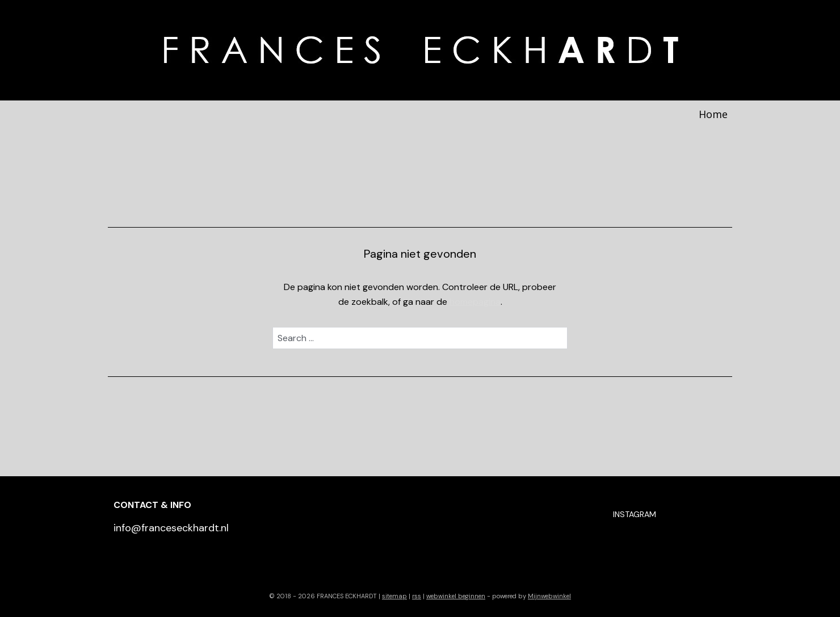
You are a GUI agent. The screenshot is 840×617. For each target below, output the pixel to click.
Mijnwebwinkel (549, 596)
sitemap (394, 596)
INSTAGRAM (635, 514)
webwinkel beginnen (456, 596)
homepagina (475, 302)
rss (417, 596)
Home (713, 114)
